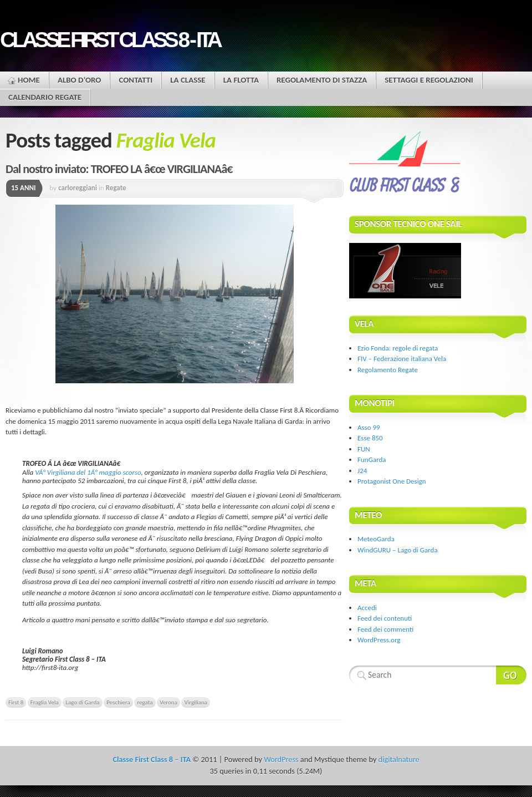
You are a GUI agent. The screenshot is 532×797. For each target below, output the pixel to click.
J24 (362, 471)
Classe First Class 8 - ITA (110, 40)
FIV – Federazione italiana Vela (402, 359)
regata (145, 702)
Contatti (135, 80)
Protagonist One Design (392, 481)
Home (29, 80)
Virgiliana (196, 702)
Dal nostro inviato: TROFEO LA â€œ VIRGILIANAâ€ (122, 169)
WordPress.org (379, 640)
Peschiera (118, 702)
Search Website (511, 675)
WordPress (281, 759)
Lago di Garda (82, 702)
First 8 (16, 702)
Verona (168, 702)
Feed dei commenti (385, 629)
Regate (116, 188)
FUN (364, 449)
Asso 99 (369, 427)
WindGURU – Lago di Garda (398, 550)
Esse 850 (370, 438)
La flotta (241, 80)
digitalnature (399, 759)
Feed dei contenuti (385, 618)
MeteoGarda (376, 539)
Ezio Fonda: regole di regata (398, 348)
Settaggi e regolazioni (429, 80)
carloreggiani (78, 188)
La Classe (188, 80)
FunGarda (372, 460)
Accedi (367, 608)
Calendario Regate (45, 97)
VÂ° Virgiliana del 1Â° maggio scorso (88, 472)
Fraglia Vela (45, 702)
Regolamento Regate (388, 370)
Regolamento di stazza (322, 80)
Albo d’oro (80, 80)
